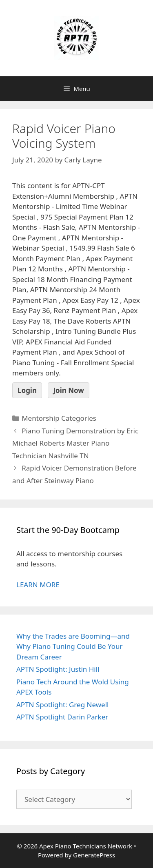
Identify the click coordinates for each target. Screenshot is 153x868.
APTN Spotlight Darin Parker (62, 717)
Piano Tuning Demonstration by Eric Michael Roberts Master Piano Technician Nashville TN (75, 443)
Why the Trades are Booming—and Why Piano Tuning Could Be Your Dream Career (73, 646)
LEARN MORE (38, 585)
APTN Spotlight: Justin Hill (58, 669)
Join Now (68, 390)
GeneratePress (94, 855)
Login (27, 390)
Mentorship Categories (59, 418)
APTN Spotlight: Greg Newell (62, 705)
